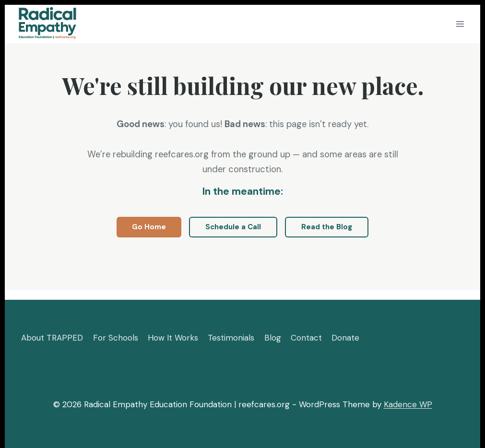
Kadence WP (408, 404)
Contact (306, 338)
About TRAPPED (52, 338)
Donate (345, 338)
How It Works (173, 338)
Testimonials (231, 338)
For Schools (116, 338)
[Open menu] (460, 24)
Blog (273, 338)
